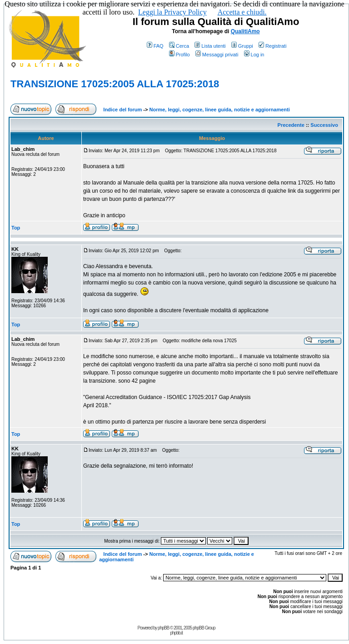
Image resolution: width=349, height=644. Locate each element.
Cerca (179, 46)
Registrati (272, 46)
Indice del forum (122, 110)
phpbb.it (176, 633)
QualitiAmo (245, 31)
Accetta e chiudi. (242, 12)
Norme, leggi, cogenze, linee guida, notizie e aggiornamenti (220, 110)
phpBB (163, 628)
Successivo (324, 125)
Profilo (179, 55)
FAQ (155, 46)
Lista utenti (210, 46)
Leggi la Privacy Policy (172, 12)
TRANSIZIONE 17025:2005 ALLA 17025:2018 (115, 84)
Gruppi (242, 46)
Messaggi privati (217, 55)
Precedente (291, 125)
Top (16, 228)
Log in (254, 55)
